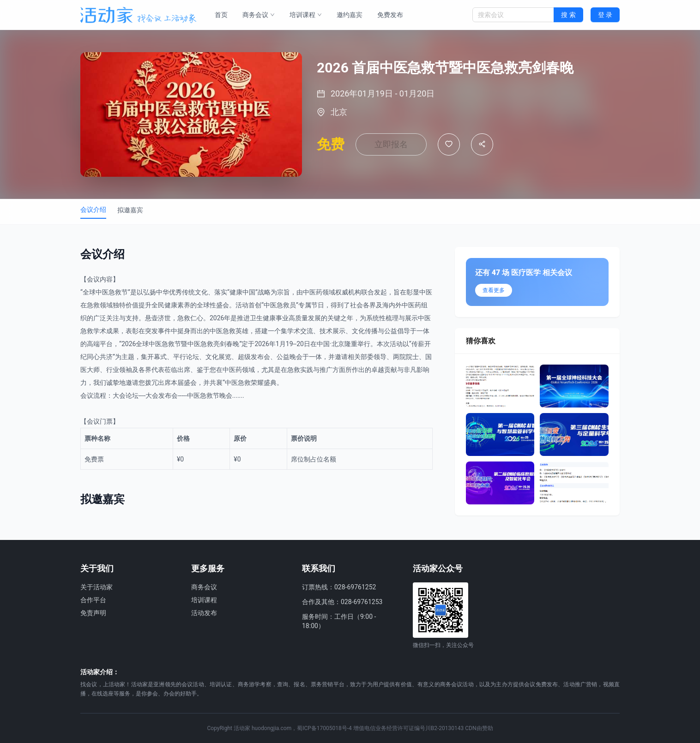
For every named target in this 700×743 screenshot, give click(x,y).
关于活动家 (97, 587)
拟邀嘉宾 (130, 210)
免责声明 (93, 613)
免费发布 (390, 15)
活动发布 (204, 613)
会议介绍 (93, 210)
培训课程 (306, 15)
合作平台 (93, 600)
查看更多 (494, 290)
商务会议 (259, 15)
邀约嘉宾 (350, 15)
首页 (221, 15)
